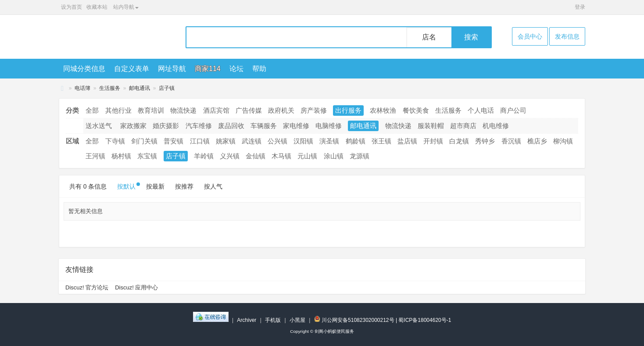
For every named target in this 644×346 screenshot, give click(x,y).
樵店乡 (537, 141)
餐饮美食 (416, 110)
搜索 (471, 37)
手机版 (273, 320)
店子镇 (167, 88)
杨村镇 (121, 156)
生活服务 (110, 88)
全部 (92, 110)
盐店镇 (407, 141)
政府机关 (281, 110)
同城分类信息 (84, 69)
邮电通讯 (140, 88)
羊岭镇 (204, 156)
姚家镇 (226, 141)
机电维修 (496, 126)
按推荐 (184, 186)
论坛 (236, 69)
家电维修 (296, 126)
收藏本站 (97, 7)
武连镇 (252, 141)
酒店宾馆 (216, 110)
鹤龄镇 (356, 141)
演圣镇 (329, 141)
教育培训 (151, 110)
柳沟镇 (563, 141)
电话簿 (82, 88)
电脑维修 (329, 126)
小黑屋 (297, 320)
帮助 (259, 69)
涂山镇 (334, 156)
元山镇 (307, 156)
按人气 (213, 186)
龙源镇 (360, 156)
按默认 (126, 186)
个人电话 (481, 110)
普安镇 (174, 141)
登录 (580, 7)
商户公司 (513, 110)
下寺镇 (115, 141)
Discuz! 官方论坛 (87, 287)
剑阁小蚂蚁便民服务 (62, 88)
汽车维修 (199, 126)
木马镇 (281, 156)
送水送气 (99, 126)
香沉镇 (511, 141)
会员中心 (530, 36)
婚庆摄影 (166, 126)
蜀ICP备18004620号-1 (425, 320)
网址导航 (172, 69)
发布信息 (567, 36)
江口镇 (200, 141)
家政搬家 (133, 126)
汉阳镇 (303, 141)
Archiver (247, 320)
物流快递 (183, 110)
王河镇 (95, 156)
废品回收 (231, 126)
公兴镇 (277, 141)
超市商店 (463, 126)
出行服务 (348, 110)
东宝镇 (147, 156)
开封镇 (433, 141)
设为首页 (72, 7)
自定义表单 (132, 69)
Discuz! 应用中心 (136, 287)
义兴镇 (230, 156)
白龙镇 (459, 141)
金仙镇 (256, 156)
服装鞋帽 (431, 126)
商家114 (208, 69)
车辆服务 (264, 126)
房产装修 (314, 110)
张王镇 (381, 141)
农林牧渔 (383, 110)
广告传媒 (249, 110)
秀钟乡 (485, 141)
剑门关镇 (144, 141)
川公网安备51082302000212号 (354, 320)
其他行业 (118, 110)
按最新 (155, 186)
